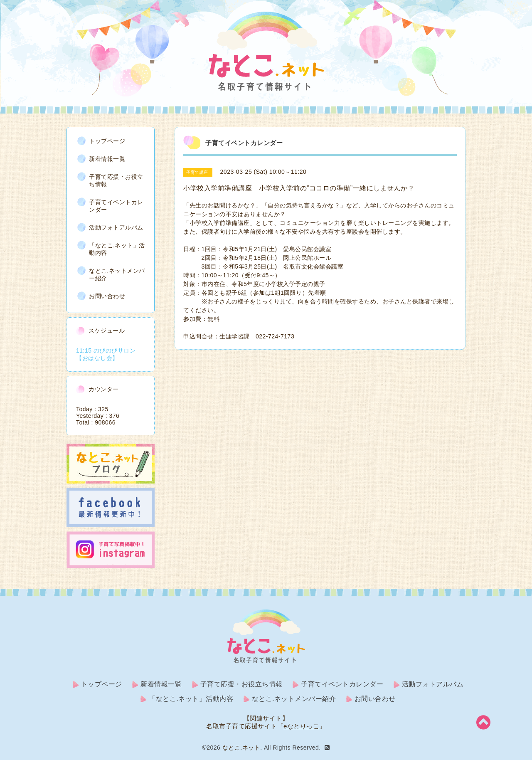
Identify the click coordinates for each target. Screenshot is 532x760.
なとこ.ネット (241, 748)
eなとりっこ (301, 726)
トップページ (107, 141)
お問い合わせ (107, 296)
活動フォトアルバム (116, 227)
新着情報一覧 (107, 159)
